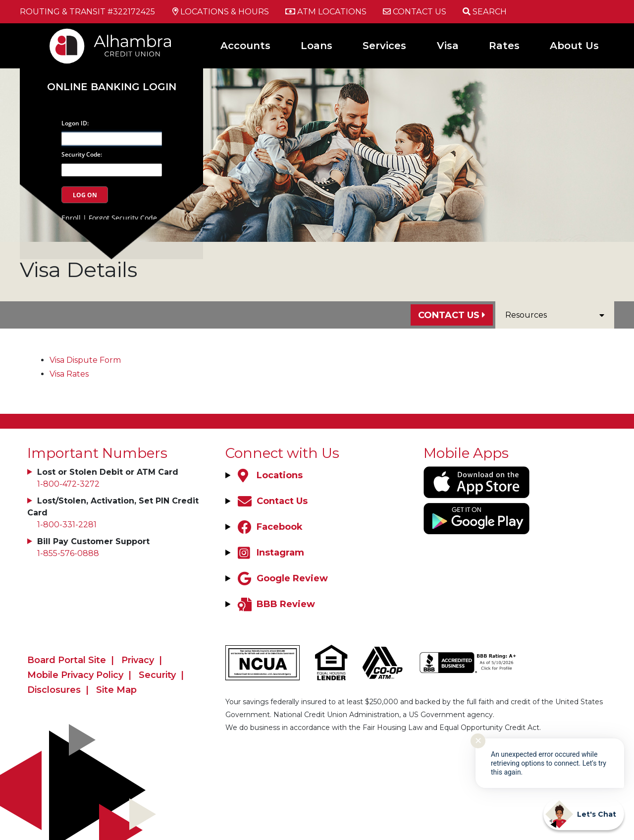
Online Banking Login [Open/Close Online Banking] (113, 83)
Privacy (138, 660)
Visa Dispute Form (85, 360)
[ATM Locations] (325, 12)
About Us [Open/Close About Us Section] (574, 46)
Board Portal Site (67, 660)
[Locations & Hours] (220, 12)
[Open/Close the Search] (483, 12)
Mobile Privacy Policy (75, 675)
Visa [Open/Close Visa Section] (448, 46)
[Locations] (269, 475)
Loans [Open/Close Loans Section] (317, 46)
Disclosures (54, 690)
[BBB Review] (275, 604)
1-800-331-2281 (67, 525)
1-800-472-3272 (68, 484)
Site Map (116, 690)
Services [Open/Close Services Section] (384, 46)
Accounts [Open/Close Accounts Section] (245, 46)
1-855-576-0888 (68, 553)
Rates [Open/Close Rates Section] (504, 46)
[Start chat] (584, 814)
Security (157, 675)
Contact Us (449, 315)
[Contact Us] (413, 12)
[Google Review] (282, 578)
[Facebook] (269, 527)
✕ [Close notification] (478, 741)
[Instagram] (270, 553)
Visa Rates (69, 374)
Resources (555, 315)
